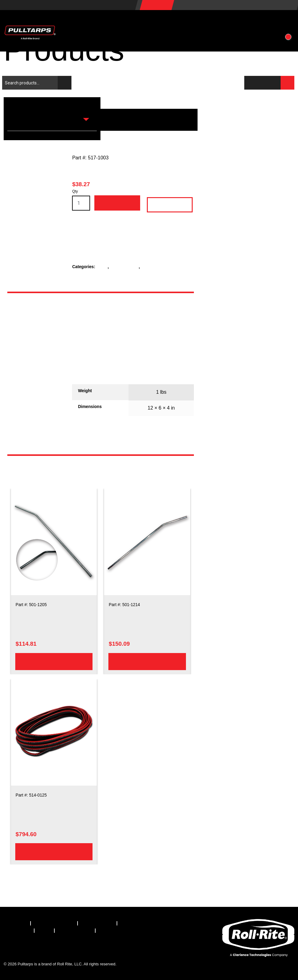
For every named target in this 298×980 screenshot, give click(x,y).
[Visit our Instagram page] (59, 948)
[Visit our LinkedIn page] (42, 948)
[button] (287, 21)
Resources (186, 21)
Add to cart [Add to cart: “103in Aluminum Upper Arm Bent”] (147, 661)
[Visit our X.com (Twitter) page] (25, 948)
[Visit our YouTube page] (76, 948)
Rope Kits (152, 267)
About (226, 21)
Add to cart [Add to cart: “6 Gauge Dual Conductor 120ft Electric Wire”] (54, 851)
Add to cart (117, 203)
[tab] (36, 317)
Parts (103, 267)
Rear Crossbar (125, 267)
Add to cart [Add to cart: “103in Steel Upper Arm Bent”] (54, 661)
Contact (260, 21)
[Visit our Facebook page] (9, 948)
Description (35, 317)
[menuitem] (17, 923)
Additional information (35, 352)
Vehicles (140, 21)
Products (97, 21)
